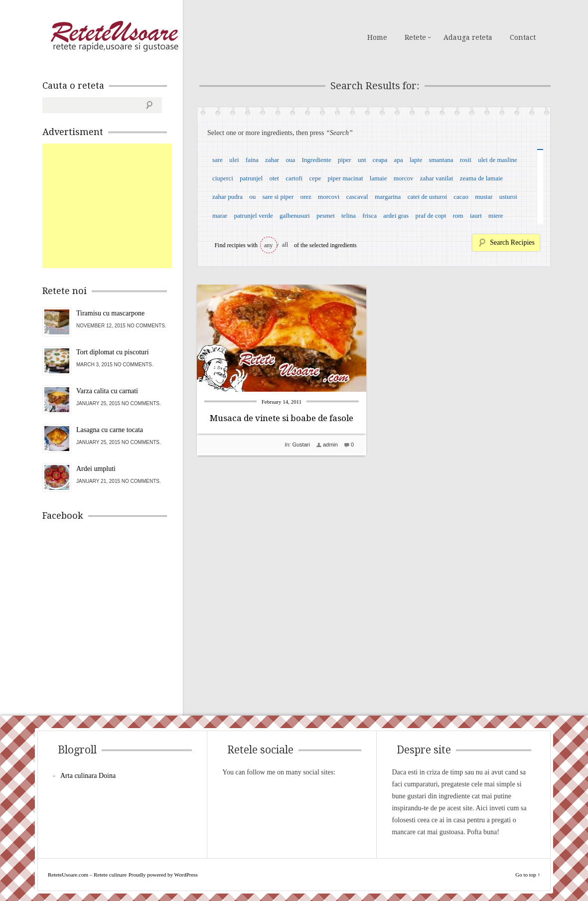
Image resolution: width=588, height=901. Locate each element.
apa (399, 160)
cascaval (357, 197)
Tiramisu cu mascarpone (110, 313)
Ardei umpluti (96, 469)
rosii (466, 160)
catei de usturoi (427, 197)
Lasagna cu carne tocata (110, 430)
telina (349, 216)
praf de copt (431, 216)
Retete (415, 37)
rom (458, 216)
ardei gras (396, 216)
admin (330, 445)
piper (345, 160)
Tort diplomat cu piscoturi (113, 352)
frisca (369, 216)
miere (496, 216)
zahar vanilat (437, 178)
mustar (484, 197)
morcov (404, 178)
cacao (461, 197)
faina (252, 160)
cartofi (294, 178)
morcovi (329, 197)
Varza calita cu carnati (107, 391)
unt (362, 160)
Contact (523, 37)
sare (218, 160)
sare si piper (278, 197)
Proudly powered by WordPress (163, 875)
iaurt (476, 216)
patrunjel (251, 178)
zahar (272, 160)
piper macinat (345, 178)
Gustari (301, 445)
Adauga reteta (468, 37)
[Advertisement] (117, 206)
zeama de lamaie (482, 178)
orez (305, 197)
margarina (388, 197)
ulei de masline (498, 160)
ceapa (380, 160)
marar (220, 216)
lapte (416, 160)
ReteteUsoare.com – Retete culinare (114, 36)
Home (377, 37)
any (268, 245)
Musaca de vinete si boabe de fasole (282, 418)
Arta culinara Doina (88, 776)
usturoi (508, 197)
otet (274, 178)
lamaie (378, 178)
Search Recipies (512, 242)
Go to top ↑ (528, 875)
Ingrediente (316, 160)
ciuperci (223, 178)
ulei (234, 160)
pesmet (326, 216)
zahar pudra (227, 197)
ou (252, 197)
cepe (315, 178)
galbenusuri (295, 216)
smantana (441, 160)
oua (290, 160)
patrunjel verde (253, 216)
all (285, 245)
